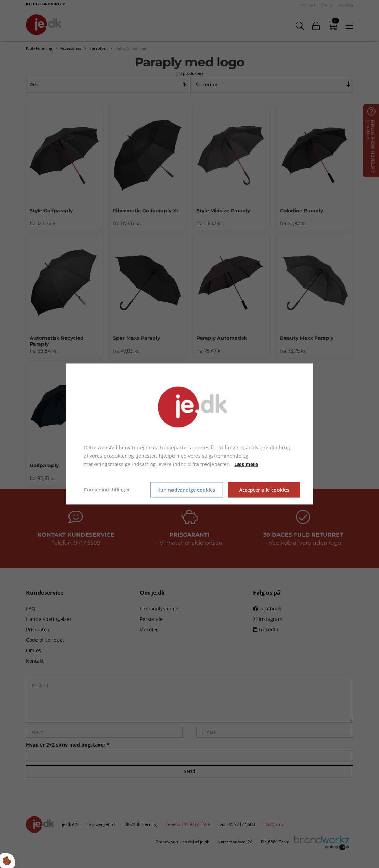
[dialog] (190, 434)
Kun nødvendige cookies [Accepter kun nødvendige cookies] (186, 490)
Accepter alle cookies (264, 490)
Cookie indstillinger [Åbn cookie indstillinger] (107, 490)
